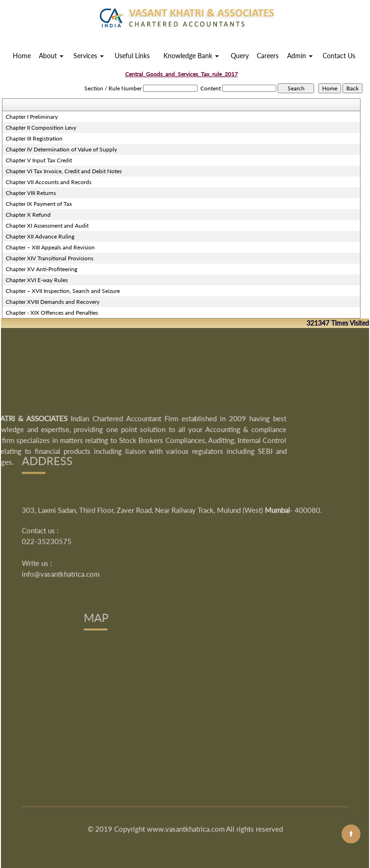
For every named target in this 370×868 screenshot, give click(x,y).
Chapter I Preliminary (32, 117)
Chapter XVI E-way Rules (37, 280)
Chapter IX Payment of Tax (39, 204)
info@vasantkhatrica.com (61, 527)
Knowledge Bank (191, 56)
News (243, 743)
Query (240, 56)
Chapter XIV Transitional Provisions (50, 258)
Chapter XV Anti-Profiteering (41, 269)
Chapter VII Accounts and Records (49, 182)
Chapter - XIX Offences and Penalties (52, 313)
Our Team (128, 743)
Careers (268, 56)
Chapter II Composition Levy (41, 128)
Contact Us (339, 56)
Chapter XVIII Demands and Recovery (53, 302)
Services (89, 56)
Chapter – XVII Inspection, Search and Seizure (63, 291)
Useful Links (132, 56)
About (51, 56)
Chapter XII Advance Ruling (40, 236)
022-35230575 (47, 495)
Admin (300, 56)
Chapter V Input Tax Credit (39, 160)
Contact (291, 743)
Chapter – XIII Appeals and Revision (50, 247)
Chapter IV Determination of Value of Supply (61, 149)
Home (22, 56)
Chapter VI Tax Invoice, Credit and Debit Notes (64, 171)
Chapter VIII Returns (31, 193)
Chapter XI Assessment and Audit (47, 226)
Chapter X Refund (28, 215)
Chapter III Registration (34, 138)
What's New (188, 743)
